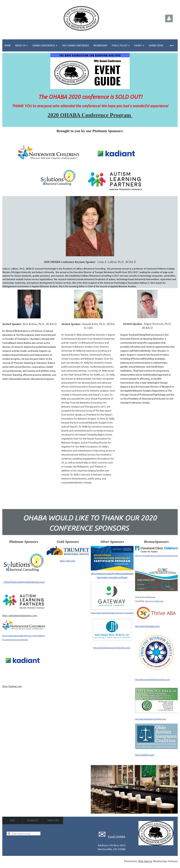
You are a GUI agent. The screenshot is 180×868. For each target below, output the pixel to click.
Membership (33, 820)
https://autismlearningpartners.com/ (20, 615)
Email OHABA (117, 836)
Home (12, 820)
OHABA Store (53, 820)
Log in (169, 18)
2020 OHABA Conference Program (90, 115)
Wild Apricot (145, 861)
